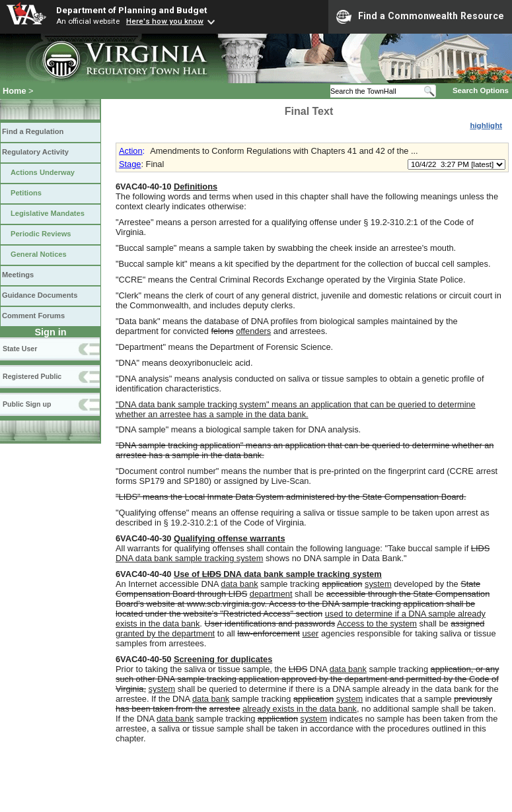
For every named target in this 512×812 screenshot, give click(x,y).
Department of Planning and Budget (131, 10)
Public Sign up (27, 404)
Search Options (481, 90)
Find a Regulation (33, 131)
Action (131, 151)
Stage (130, 164)
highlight (486, 125)
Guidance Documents (40, 295)
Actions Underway (43, 172)
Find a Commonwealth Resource (420, 17)
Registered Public (32, 376)
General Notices (39, 254)
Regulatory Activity (35, 152)
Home (15, 91)
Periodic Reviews (41, 234)
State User (20, 349)
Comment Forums (33, 316)
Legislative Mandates (48, 213)
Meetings (18, 275)
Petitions (26, 193)
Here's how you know (165, 21)
